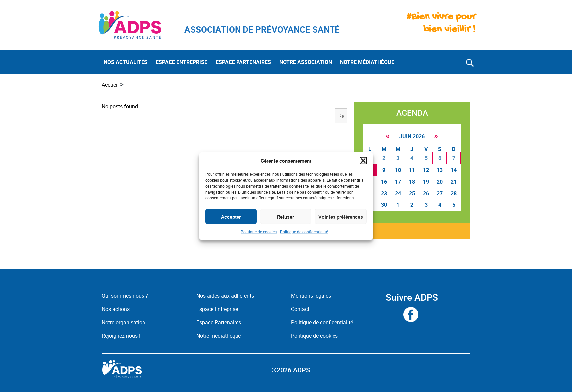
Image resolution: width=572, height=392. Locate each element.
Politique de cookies (259, 232)
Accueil (110, 85)
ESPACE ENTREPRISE (182, 62)
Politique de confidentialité (304, 232)
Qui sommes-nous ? (125, 296)
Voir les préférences (341, 216)
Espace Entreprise (217, 309)
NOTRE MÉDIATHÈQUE (367, 62)
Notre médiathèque (219, 336)
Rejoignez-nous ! (121, 336)
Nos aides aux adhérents (225, 296)
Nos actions (116, 309)
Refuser (286, 216)
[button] (363, 161)
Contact (300, 309)
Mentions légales (311, 296)
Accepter (231, 216)
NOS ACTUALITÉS (126, 62)
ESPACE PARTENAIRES (243, 62)
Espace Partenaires (219, 322)
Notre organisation (123, 322)
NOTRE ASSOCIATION (306, 62)
